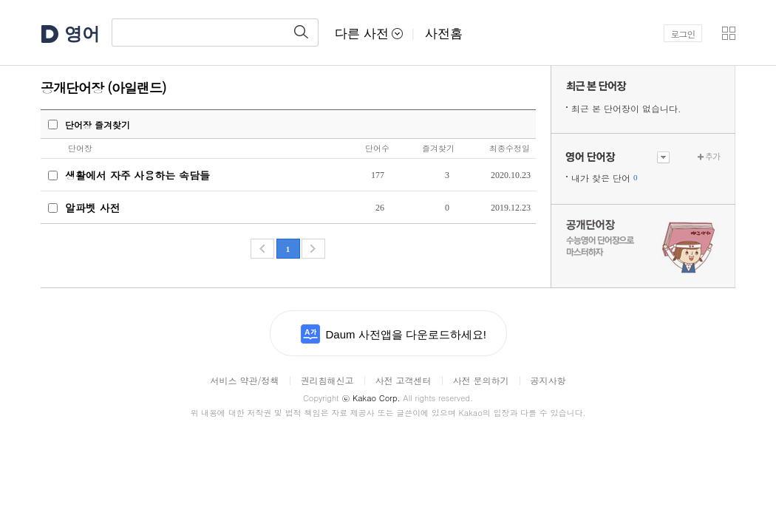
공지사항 (548, 380)
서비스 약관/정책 (244, 380)
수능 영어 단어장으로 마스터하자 (643, 245)
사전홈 (444, 34)
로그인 (683, 34)
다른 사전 (369, 34)
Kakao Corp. (371, 398)
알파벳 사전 (93, 208)
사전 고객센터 (403, 380)
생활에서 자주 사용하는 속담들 (137, 175)
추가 (712, 156)
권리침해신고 (327, 380)
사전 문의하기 (481, 380)
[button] (729, 33)
